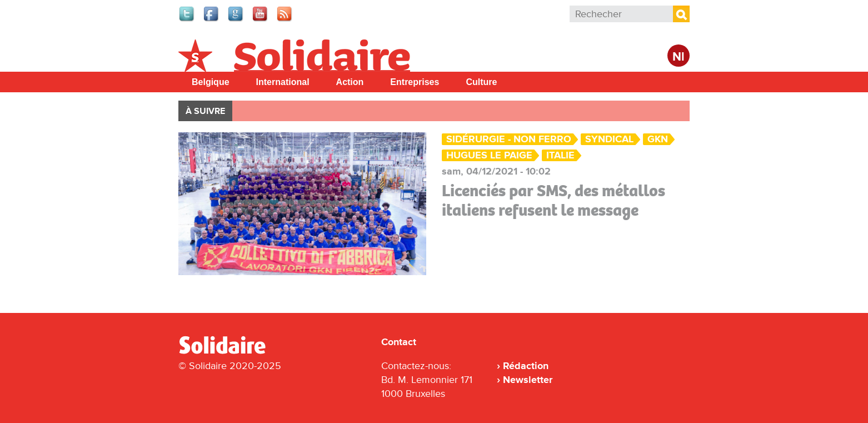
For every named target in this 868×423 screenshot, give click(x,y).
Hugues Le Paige (489, 155)
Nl (679, 57)
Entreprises (415, 82)
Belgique (211, 82)
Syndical (609, 139)
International (283, 82)
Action (350, 82)
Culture (481, 82)
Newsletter (528, 380)
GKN (658, 139)
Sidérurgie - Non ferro (509, 139)
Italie (560, 155)
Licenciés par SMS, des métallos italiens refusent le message (553, 200)
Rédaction (526, 366)
